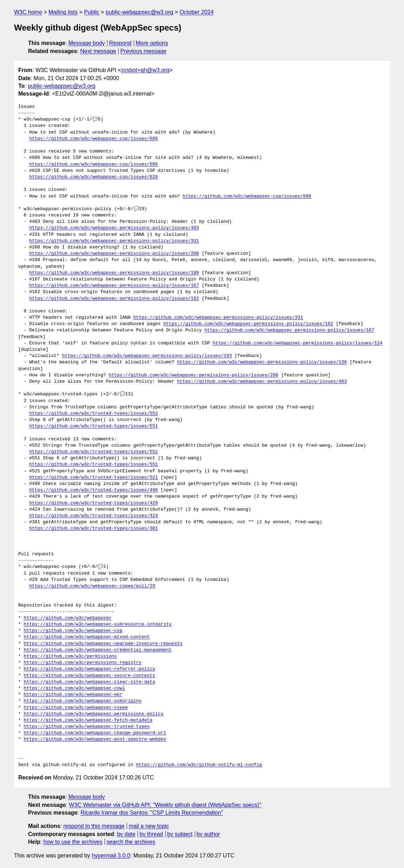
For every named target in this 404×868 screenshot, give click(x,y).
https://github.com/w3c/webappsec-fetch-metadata (88, 720)
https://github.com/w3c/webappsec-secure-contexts (90, 676)
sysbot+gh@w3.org (145, 70)
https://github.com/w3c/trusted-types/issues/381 (94, 529)
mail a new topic (149, 826)
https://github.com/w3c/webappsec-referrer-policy (90, 669)
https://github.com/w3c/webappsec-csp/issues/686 (94, 139)
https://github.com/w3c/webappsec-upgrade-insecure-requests (103, 644)
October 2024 (197, 12)
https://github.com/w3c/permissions (70, 656)
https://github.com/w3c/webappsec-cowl (75, 688)
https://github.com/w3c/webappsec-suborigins (83, 701)
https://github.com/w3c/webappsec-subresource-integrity (98, 624)
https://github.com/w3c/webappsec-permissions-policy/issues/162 (114, 299)
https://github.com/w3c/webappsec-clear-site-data (90, 682)
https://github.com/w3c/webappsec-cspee (76, 708)
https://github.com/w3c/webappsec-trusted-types (87, 727)
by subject (180, 834)
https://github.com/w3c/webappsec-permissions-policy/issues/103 (147, 356)
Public (92, 12)
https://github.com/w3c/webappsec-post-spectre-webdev (95, 739)
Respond (120, 43)
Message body (87, 43)
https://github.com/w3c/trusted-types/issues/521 (94, 478)
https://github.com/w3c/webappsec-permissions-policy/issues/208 (114, 254)
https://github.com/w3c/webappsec (68, 618)
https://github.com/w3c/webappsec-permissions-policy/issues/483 (114, 228)
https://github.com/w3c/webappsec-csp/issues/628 (94, 177)
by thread (151, 834)
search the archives (131, 842)
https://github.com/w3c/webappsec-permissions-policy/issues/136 (262, 362)
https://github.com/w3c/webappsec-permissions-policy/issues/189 (114, 273)
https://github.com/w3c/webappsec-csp (73, 631)
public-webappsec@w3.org (139, 12)
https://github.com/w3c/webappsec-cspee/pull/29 (92, 586)
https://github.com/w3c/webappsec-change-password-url (95, 733)
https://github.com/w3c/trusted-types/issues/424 (94, 516)
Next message (98, 51)
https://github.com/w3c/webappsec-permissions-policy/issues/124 (298, 343)
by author (208, 834)
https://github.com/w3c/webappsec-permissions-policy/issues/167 (114, 286)
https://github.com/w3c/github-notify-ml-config (199, 765)
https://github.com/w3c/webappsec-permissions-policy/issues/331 (114, 241)
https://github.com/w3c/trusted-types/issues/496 (94, 490)
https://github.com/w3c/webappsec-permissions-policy (94, 714)
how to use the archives (73, 842)
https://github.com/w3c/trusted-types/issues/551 (94, 426)
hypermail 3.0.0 (111, 856)
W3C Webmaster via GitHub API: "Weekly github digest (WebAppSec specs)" (165, 805)
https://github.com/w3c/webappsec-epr (73, 695)
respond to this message (94, 826)
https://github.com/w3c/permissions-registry (83, 663)
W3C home (28, 12)
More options (152, 43)
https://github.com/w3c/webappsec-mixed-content (87, 637)
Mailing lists (63, 12)
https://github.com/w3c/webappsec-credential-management (98, 650)
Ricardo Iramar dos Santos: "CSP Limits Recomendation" (152, 813)
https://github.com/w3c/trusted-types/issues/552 (94, 414)
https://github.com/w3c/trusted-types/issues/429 (94, 503)
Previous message (144, 51)
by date (126, 834)
